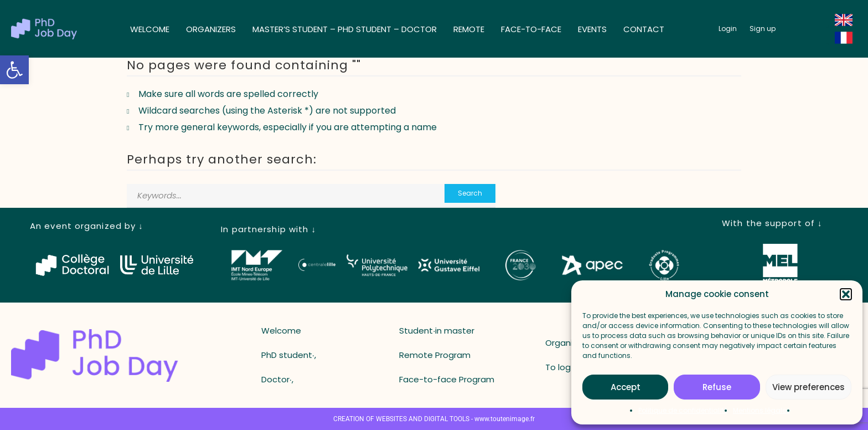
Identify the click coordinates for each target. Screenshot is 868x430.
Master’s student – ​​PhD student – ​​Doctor (345, 29)
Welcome (150, 29)
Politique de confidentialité (683, 410)
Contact (644, 29)
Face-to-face (531, 29)
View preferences (808, 387)
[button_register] (763, 29)
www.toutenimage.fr (505, 419)
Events (592, 29)
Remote (469, 29)
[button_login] (728, 29)
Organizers (211, 29)
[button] (14, 70)
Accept (626, 387)
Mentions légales (761, 410)
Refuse (717, 387)
